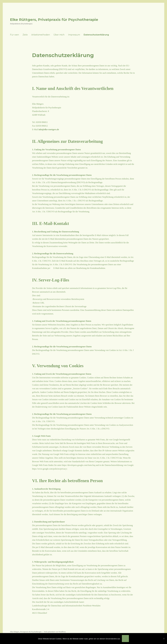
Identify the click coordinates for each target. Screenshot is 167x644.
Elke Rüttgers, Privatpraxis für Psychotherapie (54, 20)
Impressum (74, 35)
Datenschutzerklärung (96, 35)
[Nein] (164, 639)
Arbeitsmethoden (41, 35)
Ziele (25, 35)
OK (125, 639)
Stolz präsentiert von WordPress (55, 632)
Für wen (14, 35)
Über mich (59, 35)
